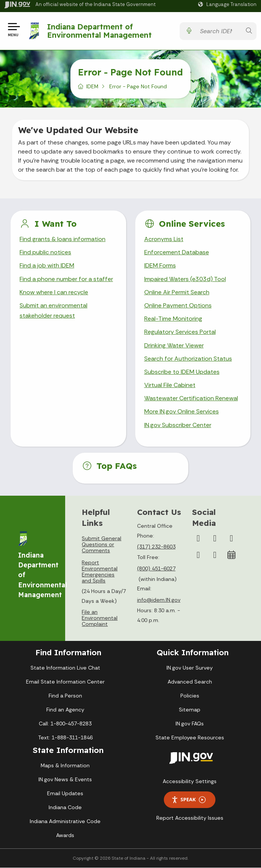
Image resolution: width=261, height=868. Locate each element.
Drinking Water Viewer (174, 345)
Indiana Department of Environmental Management (99, 31)
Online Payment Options (178, 305)
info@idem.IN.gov (159, 600)
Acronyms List (164, 239)
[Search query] (219, 31)
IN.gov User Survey (190, 668)
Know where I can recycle (54, 292)
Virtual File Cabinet (170, 385)
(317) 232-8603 (156, 547)
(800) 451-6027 (156, 568)
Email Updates (65, 794)
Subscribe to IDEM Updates (182, 372)
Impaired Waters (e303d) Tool (185, 279)
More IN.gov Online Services (182, 412)
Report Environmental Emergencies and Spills (100, 571)
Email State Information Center (65, 682)
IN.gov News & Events (65, 780)
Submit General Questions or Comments (101, 544)
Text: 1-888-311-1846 (65, 737)
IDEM (92, 86)
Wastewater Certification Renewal (191, 398)
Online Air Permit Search (177, 292)
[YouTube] (231, 538)
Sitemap (190, 710)
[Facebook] (198, 538)
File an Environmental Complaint (100, 618)
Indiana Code (65, 808)
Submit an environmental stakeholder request (53, 310)
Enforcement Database (176, 252)
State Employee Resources (190, 737)
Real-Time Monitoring (173, 319)
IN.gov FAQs (190, 724)
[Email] (215, 555)
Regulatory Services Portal (180, 332)
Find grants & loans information (62, 239)
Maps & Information (65, 766)
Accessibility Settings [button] (190, 781)
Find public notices (45, 252)
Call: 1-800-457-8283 (65, 724)
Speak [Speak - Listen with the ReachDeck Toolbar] (188, 800)
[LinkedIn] (198, 555)
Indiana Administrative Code (65, 822)
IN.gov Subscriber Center (178, 425)
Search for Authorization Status (188, 359)
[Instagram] (215, 538)
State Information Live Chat (65, 668)
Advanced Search (190, 682)
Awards (65, 836)
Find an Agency (65, 710)
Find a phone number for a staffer (66, 279)
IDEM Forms (160, 266)
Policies (190, 696)
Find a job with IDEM (47, 266)
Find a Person (65, 696)
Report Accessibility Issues (190, 818)
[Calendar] (231, 555)
